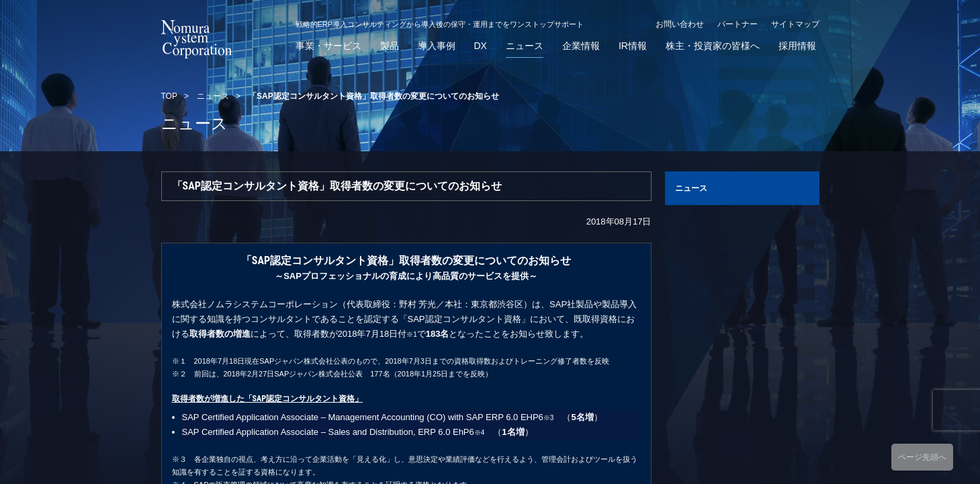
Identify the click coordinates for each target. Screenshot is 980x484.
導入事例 (437, 46)
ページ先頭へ (922, 457)
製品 (390, 46)
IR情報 (633, 46)
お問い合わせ (680, 24)
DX (481, 46)
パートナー (738, 24)
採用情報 (797, 46)
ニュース (525, 46)
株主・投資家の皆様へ (713, 46)
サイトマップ (795, 24)
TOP (169, 96)
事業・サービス (328, 46)
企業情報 (581, 46)
